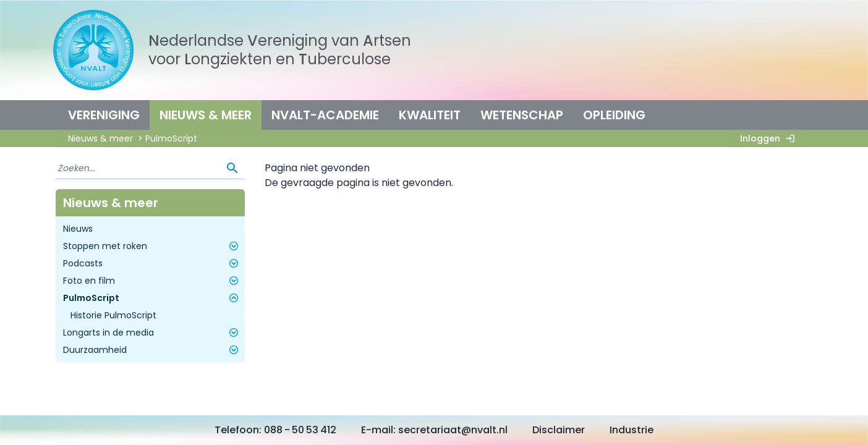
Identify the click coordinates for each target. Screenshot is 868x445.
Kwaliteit (430, 115)
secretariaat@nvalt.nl (453, 430)
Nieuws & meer (206, 115)
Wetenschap (522, 115)
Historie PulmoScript (113, 315)
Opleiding (614, 115)
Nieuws (78, 229)
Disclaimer (559, 430)
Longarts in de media (152, 333)
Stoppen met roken (152, 246)
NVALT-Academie (325, 115)
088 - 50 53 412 (300, 430)
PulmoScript (152, 298)
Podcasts (152, 263)
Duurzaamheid (152, 350)
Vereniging (104, 115)
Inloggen (770, 138)
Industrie (632, 430)
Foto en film (152, 281)
